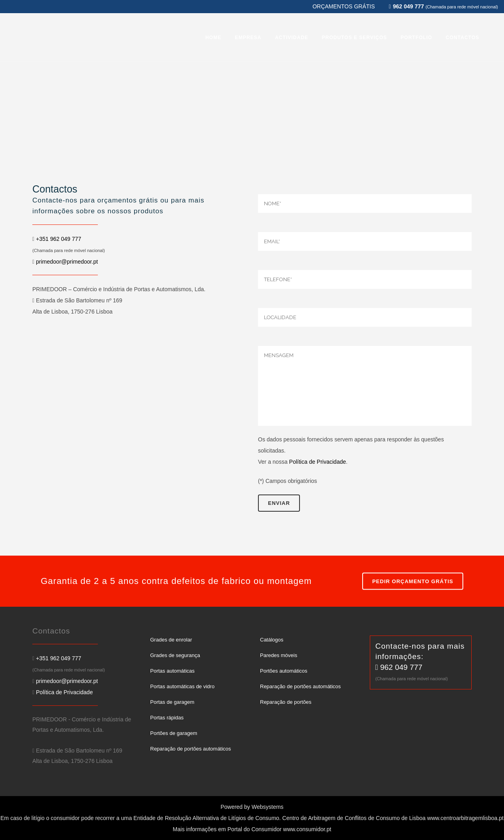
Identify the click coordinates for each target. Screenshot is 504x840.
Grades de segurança (175, 655)
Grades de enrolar (171, 640)
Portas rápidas (167, 718)
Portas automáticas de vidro (182, 686)
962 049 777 (401, 667)
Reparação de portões (286, 702)
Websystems (268, 807)
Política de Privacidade (317, 462)
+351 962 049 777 (59, 239)
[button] (16, 824)
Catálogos (272, 640)
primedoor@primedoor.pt (67, 262)
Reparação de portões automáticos (190, 749)
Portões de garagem (174, 733)
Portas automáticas (172, 671)
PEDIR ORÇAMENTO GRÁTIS (413, 581)
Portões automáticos (284, 671)
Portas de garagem (172, 702)
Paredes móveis (279, 655)
